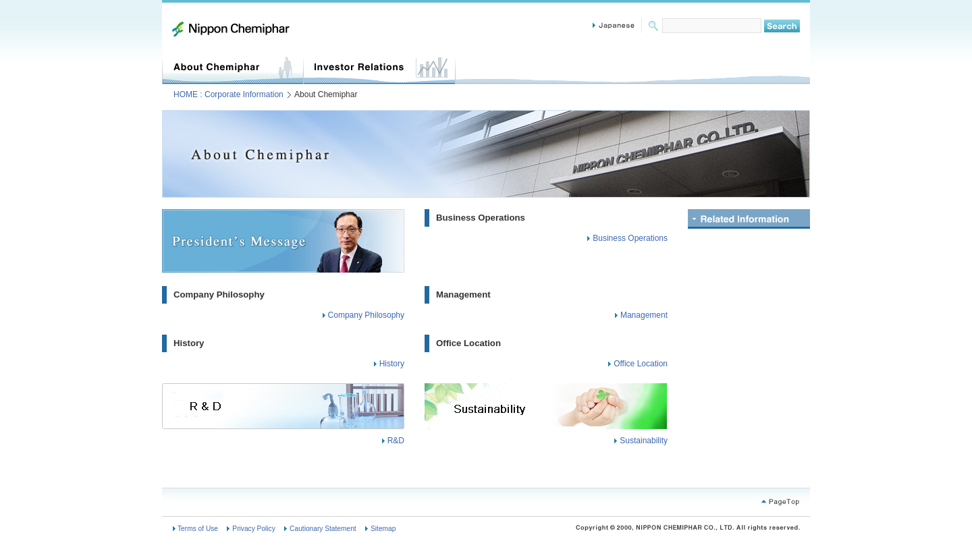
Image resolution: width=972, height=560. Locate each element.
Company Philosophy (219, 295)
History (189, 343)
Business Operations (481, 218)
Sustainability (644, 441)
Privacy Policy (253, 529)
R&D (396, 441)
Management (463, 295)
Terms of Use (198, 529)
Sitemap (383, 529)
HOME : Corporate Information (228, 94)
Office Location (468, 343)
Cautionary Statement (323, 529)
